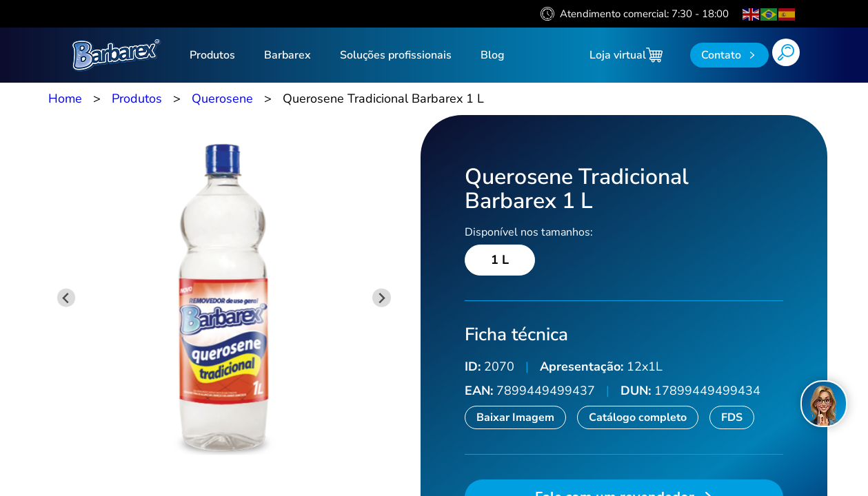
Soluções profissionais (396, 55)
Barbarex (287, 55)
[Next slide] (382, 298)
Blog (493, 55)
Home (65, 99)
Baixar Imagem (515, 417)
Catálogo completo (638, 417)
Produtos (212, 55)
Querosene (222, 99)
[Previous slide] (67, 298)
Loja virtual (626, 55)
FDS (732, 417)
